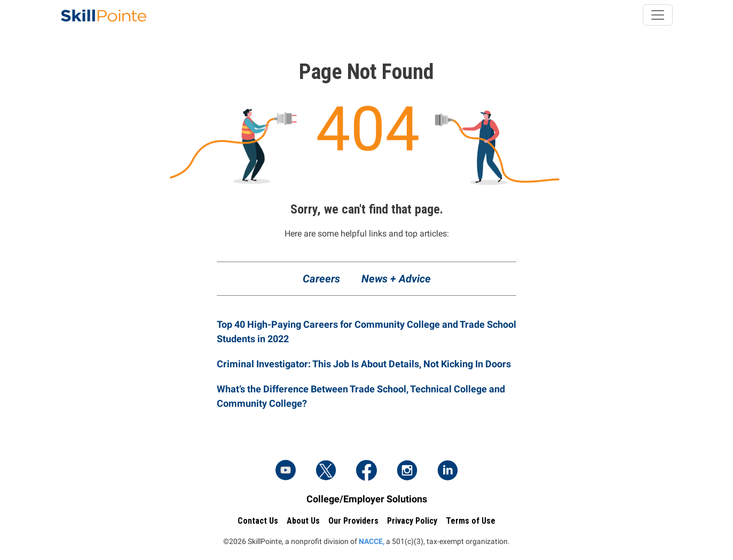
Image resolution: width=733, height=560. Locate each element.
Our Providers (353, 521)
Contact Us (258, 521)
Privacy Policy (412, 521)
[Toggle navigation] (658, 15)
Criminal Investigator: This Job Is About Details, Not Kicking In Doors (364, 364)
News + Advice (396, 279)
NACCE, (372, 541)
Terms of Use (471, 521)
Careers (321, 279)
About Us (303, 521)
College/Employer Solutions (367, 499)
